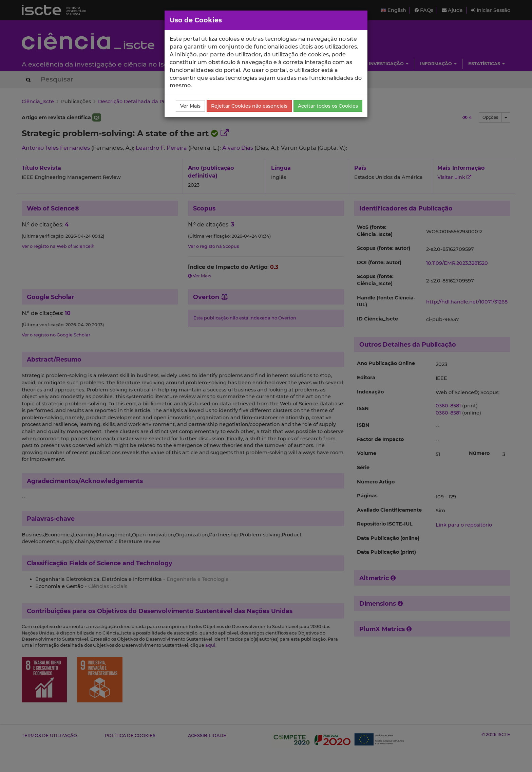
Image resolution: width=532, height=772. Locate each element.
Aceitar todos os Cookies (328, 106)
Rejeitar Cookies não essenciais (249, 106)
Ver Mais (190, 106)
